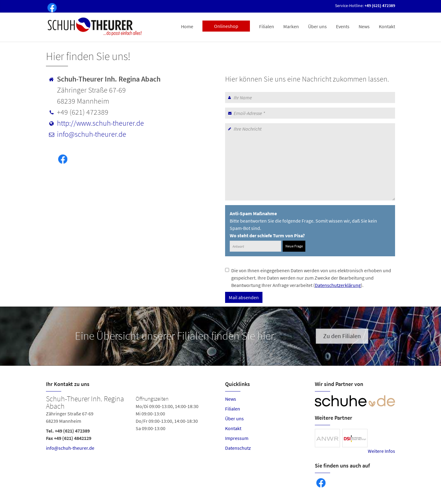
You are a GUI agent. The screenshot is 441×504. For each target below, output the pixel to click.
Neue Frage (294, 246)
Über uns (317, 26)
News (364, 26)
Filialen (267, 26)
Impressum (237, 438)
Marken (291, 26)
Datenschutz (238, 448)
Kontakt (387, 26)
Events (343, 26)
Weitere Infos (381, 451)
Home (187, 26)
